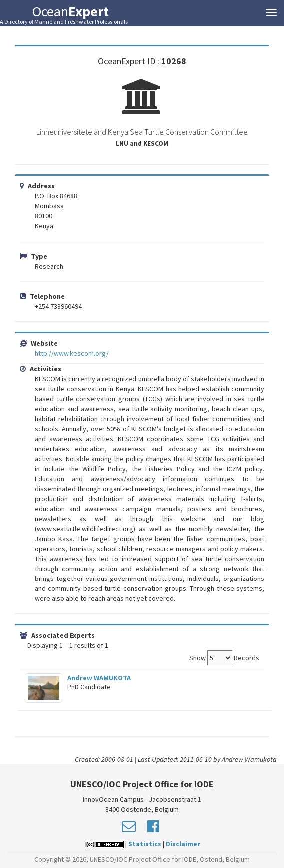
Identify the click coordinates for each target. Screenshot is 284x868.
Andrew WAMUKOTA (99, 678)
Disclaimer (183, 844)
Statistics (145, 844)
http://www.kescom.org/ (72, 353)
